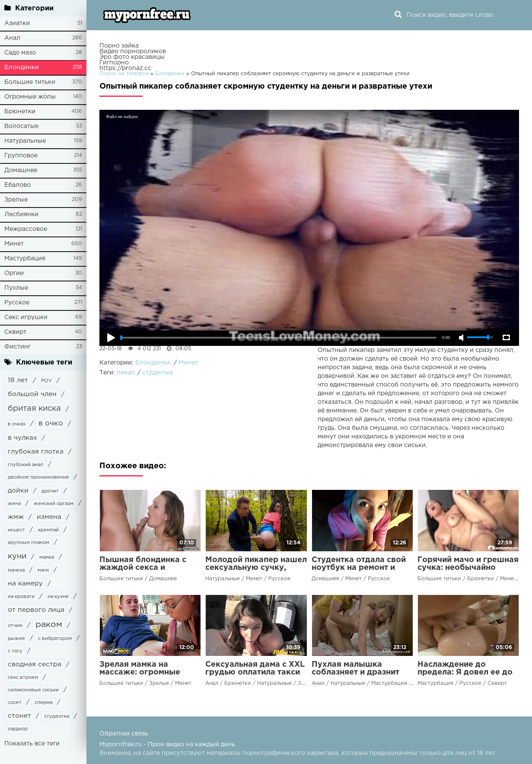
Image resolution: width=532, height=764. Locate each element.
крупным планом (29, 543)
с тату (15, 651)
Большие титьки (30, 82)
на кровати (21, 597)
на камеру (25, 583)
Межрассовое (26, 229)
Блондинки (22, 67)
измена (49, 517)
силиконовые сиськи (33, 690)
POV (46, 381)
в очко (51, 424)
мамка (47, 557)
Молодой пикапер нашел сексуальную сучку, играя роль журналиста (256, 568)
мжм (43, 570)
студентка (57, 716)
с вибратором (55, 639)
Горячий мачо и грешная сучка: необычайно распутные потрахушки (468, 568)
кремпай (48, 530)
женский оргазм (54, 504)
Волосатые (21, 126)
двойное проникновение (38, 477)
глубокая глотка (36, 452)
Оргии (14, 273)
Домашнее (21, 170)
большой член (32, 394)
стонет (19, 716)
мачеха (16, 570)
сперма (43, 703)
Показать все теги (32, 744)
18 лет (18, 380)
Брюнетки (20, 112)
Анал (12, 38)
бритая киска (34, 409)
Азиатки (17, 23)
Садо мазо (20, 53)
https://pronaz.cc (125, 68)
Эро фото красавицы (132, 57)
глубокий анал (25, 465)
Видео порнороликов (133, 51)
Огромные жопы (30, 97)
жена (14, 504)
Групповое (21, 156)
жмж (16, 517)
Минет (14, 244)
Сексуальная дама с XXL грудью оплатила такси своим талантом (255, 672)
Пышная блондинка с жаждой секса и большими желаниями (144, 568)
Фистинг (18, 347)
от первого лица (36, 610)
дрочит (50, 491)
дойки (18, 491)
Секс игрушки (26, 317)
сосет (15, 703)
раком (49, 625)
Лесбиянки (21, 214)
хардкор (18, 729)
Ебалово (18, 185)
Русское (17, 303)
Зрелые (16, 200)
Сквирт (15, 332)
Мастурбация (25, 259)
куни (17, 556)
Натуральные (25, 141)
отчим (15, 626)
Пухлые (16, 288)
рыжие (16, 639)
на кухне (58, 597)
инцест (16, 530)
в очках (17, 424)
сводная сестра (35, 664)
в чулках (22, 438)
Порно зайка (119, 46)
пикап (126, 373)
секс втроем (23, 678)
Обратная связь (124, 734)
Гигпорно (114, 63)
